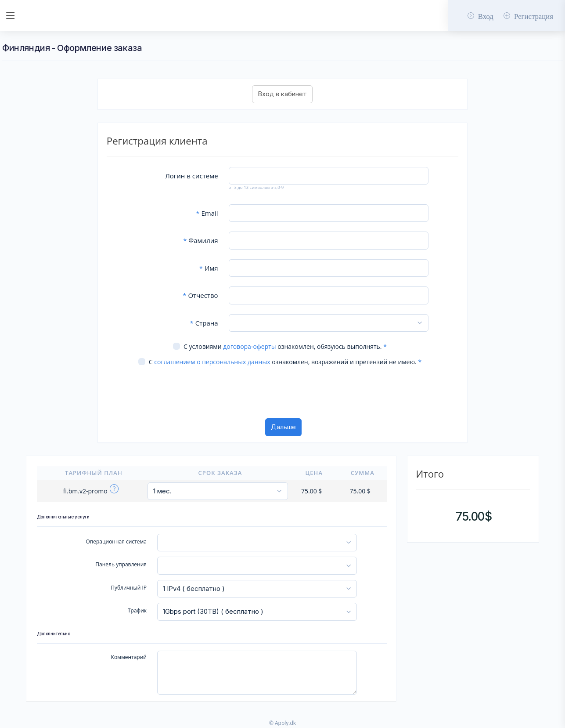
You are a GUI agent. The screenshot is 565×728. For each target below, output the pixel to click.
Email (207, 213)
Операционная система (116, 541)
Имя (209, 268)
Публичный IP (129, 588)
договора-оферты (249, 346)
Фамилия (200, 240)
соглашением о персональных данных (212, 362)
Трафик (137, 610)
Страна (204, 323)
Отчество (200, 295)
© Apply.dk (282, 723)
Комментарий (129, 657)
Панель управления (121, 564)
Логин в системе (191, 176)
